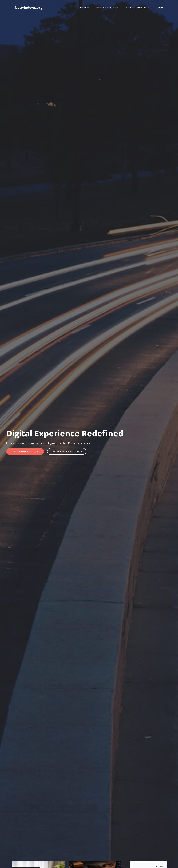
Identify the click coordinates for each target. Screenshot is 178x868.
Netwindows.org (29, 7)
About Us (84, 7)
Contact (160, 7)
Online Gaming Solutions (108, 7)
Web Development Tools (138, 7)
